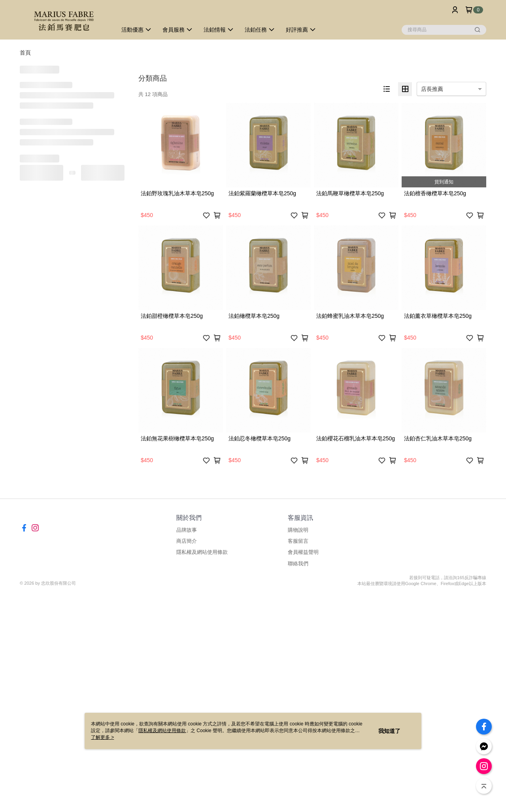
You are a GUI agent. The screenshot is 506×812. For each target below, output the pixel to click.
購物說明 (298, 530)
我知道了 (389, 731)
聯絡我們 (298, 564)
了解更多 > (102, 737)
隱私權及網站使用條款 (202, 552)
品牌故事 (187, 530)
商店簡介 (187, 541)
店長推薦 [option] (432, 89)
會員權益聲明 (303, 552)
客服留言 (298, 541)
